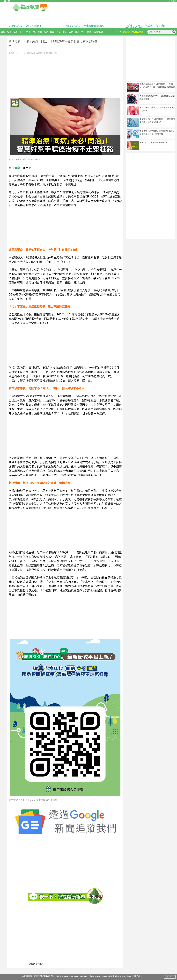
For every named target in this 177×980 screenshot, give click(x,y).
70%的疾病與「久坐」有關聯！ (25, 26)
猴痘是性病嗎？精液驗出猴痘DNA (85, 26)
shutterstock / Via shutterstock (24, 159)
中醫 (34, 32)
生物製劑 (126, 32)
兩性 (65, 32)
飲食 (40, 32)
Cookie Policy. (136, 976)
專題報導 (53, 53)
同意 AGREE (170, 977)
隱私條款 (47, 976)
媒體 (89, 32)
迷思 (77, 32)
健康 (15, 32)
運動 (46, 32)
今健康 (39, 53)
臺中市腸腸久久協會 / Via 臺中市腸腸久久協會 (33, 800)
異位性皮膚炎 (137, 32)
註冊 (175, 1)
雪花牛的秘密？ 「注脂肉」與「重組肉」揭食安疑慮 (145, 27)
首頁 (3, 32)
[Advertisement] (65, 75)
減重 (52, 32)
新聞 (28, 32)
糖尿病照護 (98, 32)
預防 (22, 32)
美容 (58, 32)
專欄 (83, 32)
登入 (168, 1)
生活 (71, 32)
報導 (9, 32)
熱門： (118, 32)
